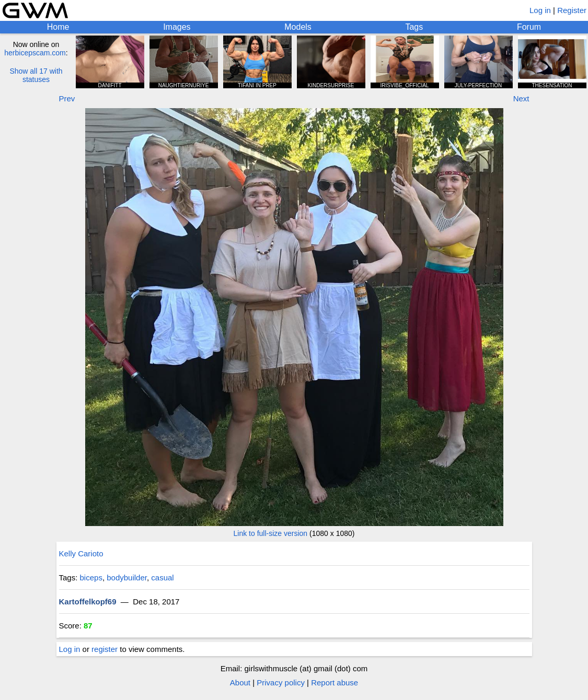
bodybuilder (127, 577)
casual (162, 577)
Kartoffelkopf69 (88, 602)
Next (521, 98)
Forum (529, 27)
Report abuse (335, 682)
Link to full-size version (271, 533)
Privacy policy (281, 682)
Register (572, 10)
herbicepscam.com (35, 53)
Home (58, 27)
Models (298, 27)
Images (177, 27)
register (105, 649)
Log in (540, 10)
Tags (414, 27)
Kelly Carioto (81, 553)
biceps (91, 577)
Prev (67, 98)
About (240, 682)
